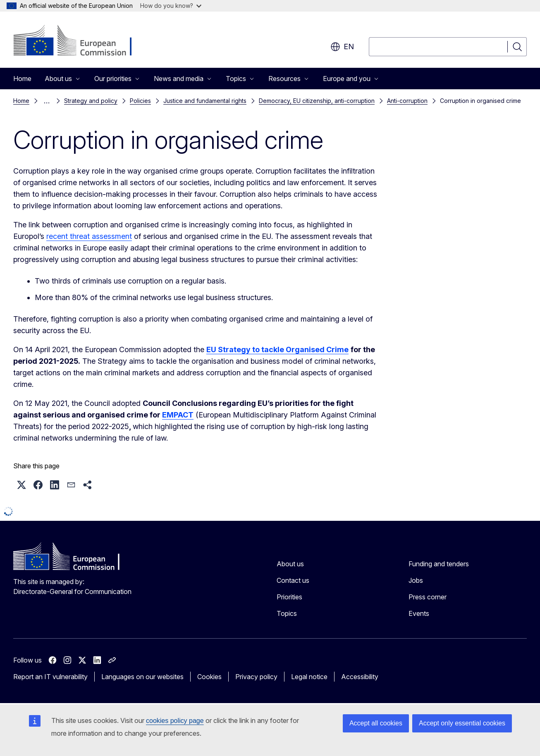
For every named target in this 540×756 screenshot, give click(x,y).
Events (419, 613)
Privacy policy (256, 677)
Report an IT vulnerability (50, 677)
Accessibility (360, 677)
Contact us (293, 580)
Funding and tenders (439, 564)
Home (22, 79)
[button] (22, 485)
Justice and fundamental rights (205, 101)
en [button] (342, 47)
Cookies (209, 677)
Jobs (416, 580)
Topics (287, 613)
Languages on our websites (142, 677)
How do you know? (171, 6)
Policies (140, 101)
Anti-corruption (407, 101)
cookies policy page (175, 721)
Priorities (289, 597)
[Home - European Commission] (80, 41)
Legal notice (309, 677)
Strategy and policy (91, 101)
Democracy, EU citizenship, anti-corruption (317, 101)
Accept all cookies (376, 723)
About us (290, 564)
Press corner (428, 597)
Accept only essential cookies (462, 723)
